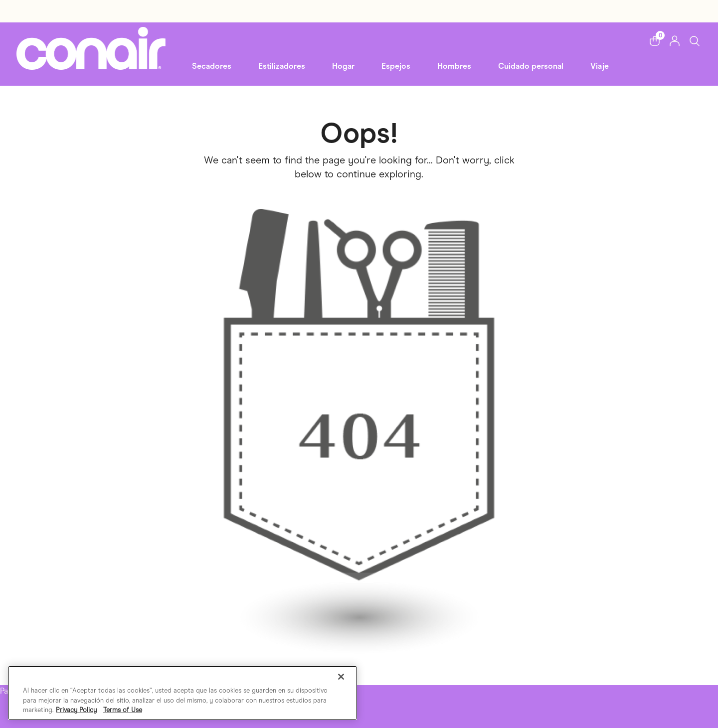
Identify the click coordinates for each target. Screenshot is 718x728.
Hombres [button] (454, 66)
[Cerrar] (341, 677)
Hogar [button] (343, 66)
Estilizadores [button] (282, 66)
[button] (655, 41)
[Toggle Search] (695, 41)
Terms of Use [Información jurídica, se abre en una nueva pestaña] (123, 710)
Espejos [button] (396, 66)
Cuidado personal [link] (531, 66)
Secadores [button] (212, 66)
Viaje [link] (600, 66)
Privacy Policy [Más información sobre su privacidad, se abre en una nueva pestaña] (76, 710)
